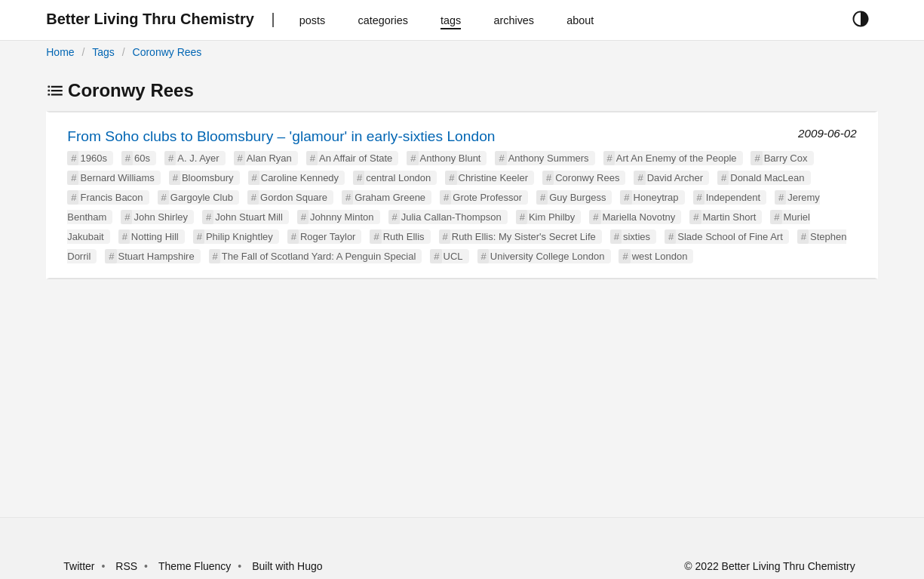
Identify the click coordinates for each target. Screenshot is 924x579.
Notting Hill (155, 237)
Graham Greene (390, 197)
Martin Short (730, 217)
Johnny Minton (342, 217)
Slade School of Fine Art (730, 237)
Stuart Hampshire (157, 256)
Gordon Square (294, 197)
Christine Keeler (494, 178)
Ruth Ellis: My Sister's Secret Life (524, 237)
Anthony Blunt (451, 158)
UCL (453, 256)
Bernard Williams (117, 178)
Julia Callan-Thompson (451, 217)
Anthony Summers (549, 158)
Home (60, 52)
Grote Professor (487, 197)
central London (398, 178)
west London (660, 256)
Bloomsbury (208, 178)
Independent (733, 197)
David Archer (675, 178)
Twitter (79, 566)
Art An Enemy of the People (677, 158)
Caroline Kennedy (300, 178)
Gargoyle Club (202, 197)
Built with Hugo (287, 566)
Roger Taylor (328, 237)
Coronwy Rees (167, 52)
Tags (103, 52)
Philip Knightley (239, 237)
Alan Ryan (269, 158)
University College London (548, 256)
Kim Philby (552, 217)
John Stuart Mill (249, 217)
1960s (93, 158)
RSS (126, 566)
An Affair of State (356, 158)
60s (142, 158)
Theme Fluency (196, 566)
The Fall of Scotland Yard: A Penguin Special (319, 256)
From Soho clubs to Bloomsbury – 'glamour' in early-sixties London (281, 136)
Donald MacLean (767, 178)
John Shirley (161, 217)
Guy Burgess (577, 197)
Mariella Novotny (639, 217)
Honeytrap (656, 197)
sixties (637, 237)
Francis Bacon (111, 197)
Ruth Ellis (404, 237)
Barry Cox (786, 158)
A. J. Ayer (198, 158)
